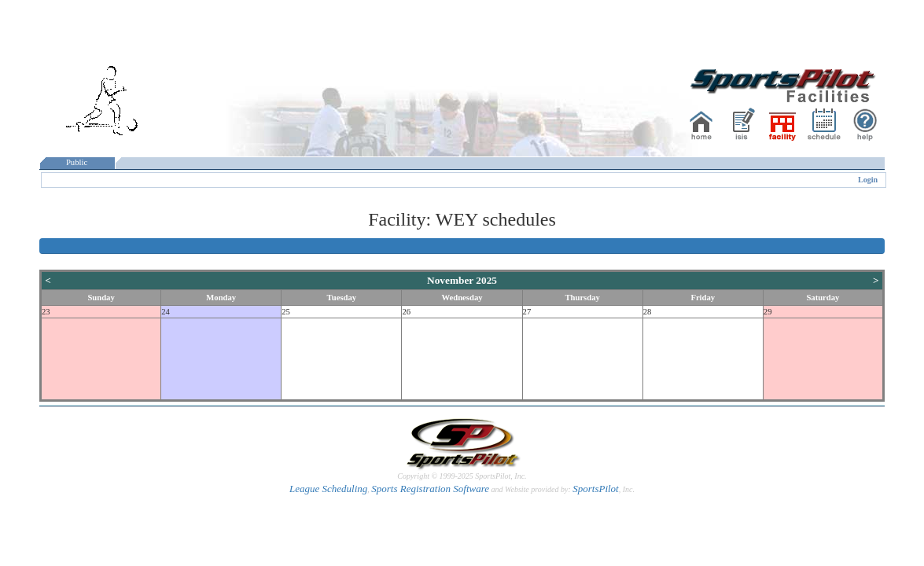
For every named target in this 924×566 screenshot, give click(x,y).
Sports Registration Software (430, 489)
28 (648, 312)
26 (406, 312)
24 (166, 312)
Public (77, 162)
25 (286, 312)
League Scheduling (328, 489)
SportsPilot (596, 489)
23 (46, 312)
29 (768, 312)
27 (527, 312)
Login (868, 180)
